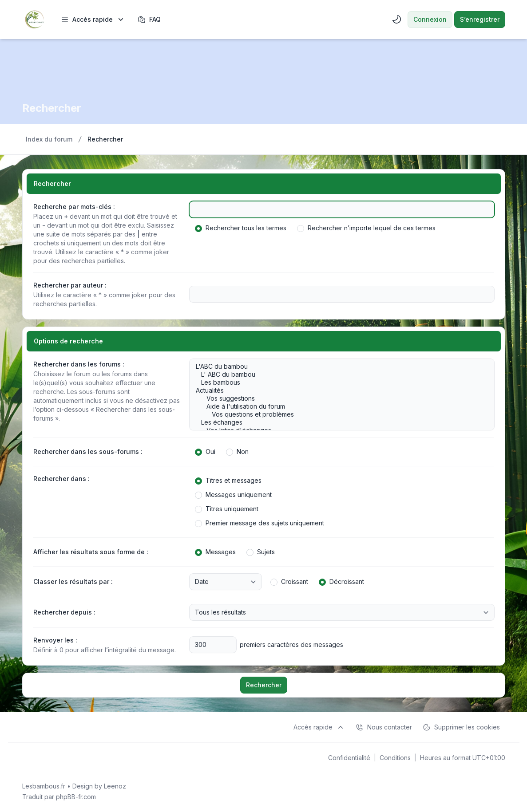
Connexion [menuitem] (430, 19)
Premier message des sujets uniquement (260, 523)
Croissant (289, 582)
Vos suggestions (337, 398)
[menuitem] (93, 20)
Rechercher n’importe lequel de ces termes (366, 228)
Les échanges (337, 422)
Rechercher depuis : (64, 612)
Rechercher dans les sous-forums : (88, 451)
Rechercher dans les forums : (79, 364)
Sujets (261, 552)
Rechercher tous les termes (241, 228)
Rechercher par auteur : (70, 285)
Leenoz (115, 786)
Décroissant (341, 582)
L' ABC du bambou (337, 374)
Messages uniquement (233, 495)
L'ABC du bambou (337, 367)
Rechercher (264, 685)
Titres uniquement (227, 509)
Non (237, 452)
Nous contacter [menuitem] (384, 727)
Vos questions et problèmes (337, 414)
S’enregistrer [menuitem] (480, 19)
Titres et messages (228, 481)
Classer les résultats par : (73, 581)
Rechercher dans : (61, 479)
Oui (205, 452)
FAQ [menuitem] (149, 20)
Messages (215, 552)
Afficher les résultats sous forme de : (91, 552)
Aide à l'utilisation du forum (337, 406)
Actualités (337, 390)
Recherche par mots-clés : (74, 207)
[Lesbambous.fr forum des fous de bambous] (35, 20)
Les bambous (337, 382)
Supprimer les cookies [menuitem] (461, 727)
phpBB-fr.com (76, 797)
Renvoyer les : (55, 640)
